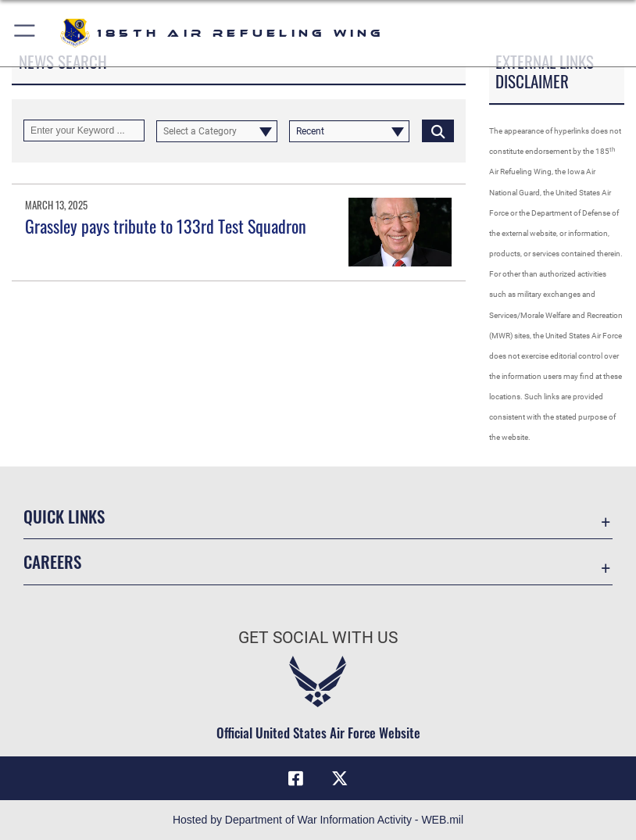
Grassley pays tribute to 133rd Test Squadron (166, 226)
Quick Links (64, 516)
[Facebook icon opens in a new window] (296, 778)
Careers (52, 561)
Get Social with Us (318, 638)
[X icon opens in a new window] (340, 778)
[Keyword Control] (84, 130)
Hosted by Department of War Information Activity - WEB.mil (318, 820)
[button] (25, 33)
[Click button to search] (438, 130)
